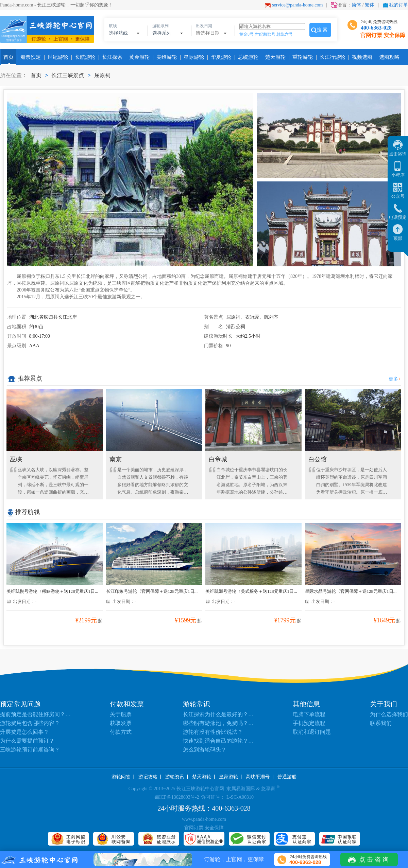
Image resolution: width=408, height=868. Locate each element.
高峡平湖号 (258, 777)
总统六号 (285, 34)
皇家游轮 (228, 777)
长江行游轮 (331, 57)
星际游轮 (192, 57)
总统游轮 (247, 57)
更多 (395, 379)
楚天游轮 (274, 57)
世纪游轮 (56, 57)
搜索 (323, 30)
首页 (8, 57)
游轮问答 (121, 777)
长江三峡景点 (68, 75)
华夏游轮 (220, 57)
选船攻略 (388, 57)
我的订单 (398, 5)
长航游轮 (84, 57)
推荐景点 (25, 379)
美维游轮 (165, 57)
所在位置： (14, 75)
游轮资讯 (175, 777)
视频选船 (361, 57)
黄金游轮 (138, 57)
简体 (356, 5)
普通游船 (287, 777)
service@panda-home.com (297, 5)
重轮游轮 (301, 57)
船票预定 (29, 57)
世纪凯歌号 (265, 34)
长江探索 (111, 57)
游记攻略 (148, 777)
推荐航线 (23, 512)
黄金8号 (247, 34)
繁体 (370, 5)
